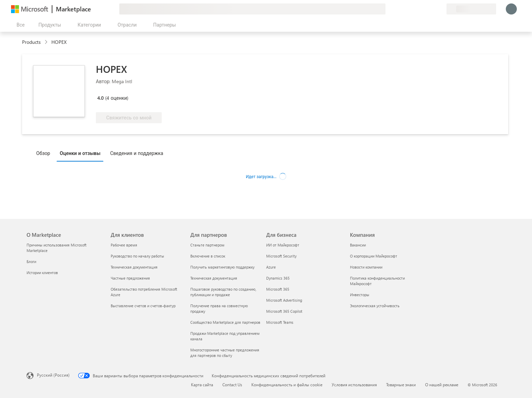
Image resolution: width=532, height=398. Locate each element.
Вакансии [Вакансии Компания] (358, 245)
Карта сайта (202, 385)
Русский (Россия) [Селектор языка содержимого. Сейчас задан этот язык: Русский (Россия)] (53, 375)
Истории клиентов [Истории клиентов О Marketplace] (42, 273)
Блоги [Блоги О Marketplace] (31, 261)
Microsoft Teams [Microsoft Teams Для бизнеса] (280, 322)
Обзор (43, 153)
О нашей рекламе (442, 385)
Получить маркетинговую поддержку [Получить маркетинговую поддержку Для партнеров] (222, 267)
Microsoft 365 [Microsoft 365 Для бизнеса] (278, 289)
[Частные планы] (441, 9)
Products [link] (31, 42)
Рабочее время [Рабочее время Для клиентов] (124, 245)
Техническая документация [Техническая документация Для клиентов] (134, 267)
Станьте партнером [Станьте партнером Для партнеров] (207, 245)
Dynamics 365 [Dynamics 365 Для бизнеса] (278, 278)
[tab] (45, 153)
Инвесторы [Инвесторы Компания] (360, 295)
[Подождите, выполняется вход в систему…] (511, 9)
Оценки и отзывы (80, 153)
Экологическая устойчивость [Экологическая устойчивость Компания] (375, 306)
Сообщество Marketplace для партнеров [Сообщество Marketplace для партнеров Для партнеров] (225, 322)
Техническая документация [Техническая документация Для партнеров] (214, 278)
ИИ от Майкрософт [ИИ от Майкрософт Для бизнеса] (283, 245)
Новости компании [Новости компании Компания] (366, 267)
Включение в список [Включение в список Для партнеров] (208, 256)
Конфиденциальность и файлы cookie (287, 385)
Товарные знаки (401, 385)
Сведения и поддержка (137, 153)
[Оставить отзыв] (416, 9)
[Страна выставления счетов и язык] (471, 9)
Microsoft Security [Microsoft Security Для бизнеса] (281, 256)
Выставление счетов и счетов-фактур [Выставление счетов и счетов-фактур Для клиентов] (143, 306)
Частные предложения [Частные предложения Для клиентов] (130, 278)
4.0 (101, 98)
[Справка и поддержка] (424, 9)
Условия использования (354, 385)
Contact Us (232, 385)
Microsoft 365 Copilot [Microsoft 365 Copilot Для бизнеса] (284, 311)
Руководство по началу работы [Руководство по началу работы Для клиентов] (137, 256)
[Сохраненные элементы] (433, 9)
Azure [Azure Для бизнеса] (271, 267)
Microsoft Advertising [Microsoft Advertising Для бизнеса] (284, 300)
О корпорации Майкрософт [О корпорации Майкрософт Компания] (374, 256)
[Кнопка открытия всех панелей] (19, 25)
